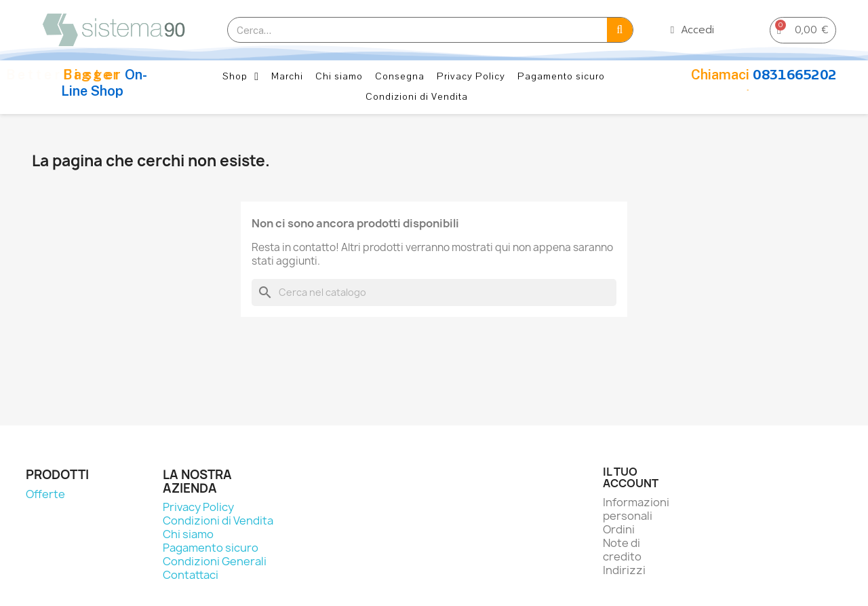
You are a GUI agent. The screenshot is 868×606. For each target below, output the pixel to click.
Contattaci (191, 575)
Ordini (619, 529)
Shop (241, 77)
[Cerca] (434, 292)
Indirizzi (624, 570)
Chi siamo (339, 76)
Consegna (400, 76)
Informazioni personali (636, 509)
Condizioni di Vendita (417, 97)
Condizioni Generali (215, 561)
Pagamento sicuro (561, 76)
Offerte (45, 494)
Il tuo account (631, 478)
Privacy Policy (471, 76)
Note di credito (622, 550)
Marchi (287, 76)
